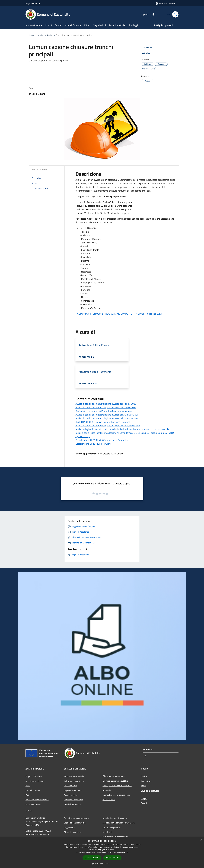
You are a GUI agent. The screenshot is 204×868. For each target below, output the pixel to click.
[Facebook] (152, 14)
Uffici (28, 786)
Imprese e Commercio (74, 790)
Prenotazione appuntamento (77, 818)
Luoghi (144, 798)
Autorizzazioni (109, 799)
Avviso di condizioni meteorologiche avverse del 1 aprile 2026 (106, 404)
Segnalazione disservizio (75, 823)
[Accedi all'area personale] (165, 3)
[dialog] (102, 852)
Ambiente (107, 790)
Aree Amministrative (35, 781)
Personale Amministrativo (37, 800)
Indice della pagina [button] (39, 170)
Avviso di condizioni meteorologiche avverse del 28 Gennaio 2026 (108, 426)
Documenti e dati (33, 804)
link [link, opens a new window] (127, 852)
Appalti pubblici (71, 795)
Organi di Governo (34, 776)
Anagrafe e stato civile (74, 776)
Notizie (144, 776)
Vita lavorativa (70, 786)
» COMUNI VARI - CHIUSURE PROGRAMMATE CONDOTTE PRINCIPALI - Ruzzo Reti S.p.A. (119, 314)
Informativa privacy (111, 827)
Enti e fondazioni (33, 790)
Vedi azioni (148, 53)
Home (31, 35)
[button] (102, 864)
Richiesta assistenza (73, 832)
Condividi (147, 48)
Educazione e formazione (114, 776)
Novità (41, 35)
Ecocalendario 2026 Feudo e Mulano (94, 444)
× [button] (201, 840)
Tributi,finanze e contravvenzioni (117, 785)
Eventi (144, 803)
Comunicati (146, 781)
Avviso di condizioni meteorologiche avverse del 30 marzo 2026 (107, 415)
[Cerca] (175, 14)
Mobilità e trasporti (72, 804)
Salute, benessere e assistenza (116, 795)
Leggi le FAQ (69, 827)
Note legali (107, 832)
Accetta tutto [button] (92, 858)
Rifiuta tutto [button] (112, 858)
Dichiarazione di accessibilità (115, 837)
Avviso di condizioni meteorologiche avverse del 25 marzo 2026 (107, 418)
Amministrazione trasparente (116, 818)
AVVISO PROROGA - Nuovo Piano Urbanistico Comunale (103, 422)
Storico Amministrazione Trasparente (119, 823)
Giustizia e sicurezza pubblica (115, 781)
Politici (28, 795)
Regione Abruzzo (33, 3)
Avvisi (49, 35)
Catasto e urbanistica (73, 800)
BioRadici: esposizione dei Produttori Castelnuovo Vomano (104, 411)
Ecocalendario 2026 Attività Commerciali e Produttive (102, 440)
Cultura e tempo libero (74, 781)
